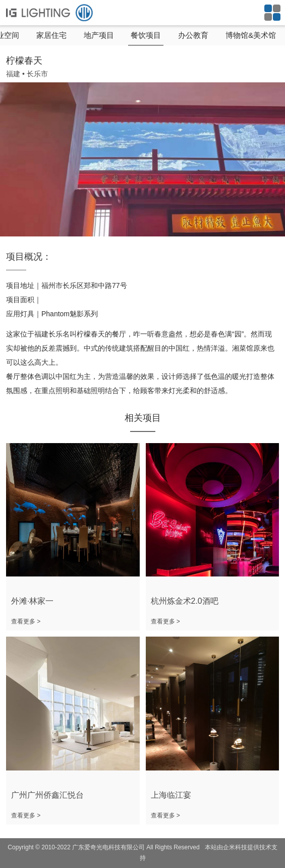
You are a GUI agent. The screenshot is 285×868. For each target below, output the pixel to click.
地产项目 (99, 35)
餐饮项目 (146, 35)
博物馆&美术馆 (251, 35)
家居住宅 (51, 35)
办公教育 (193, 35)
